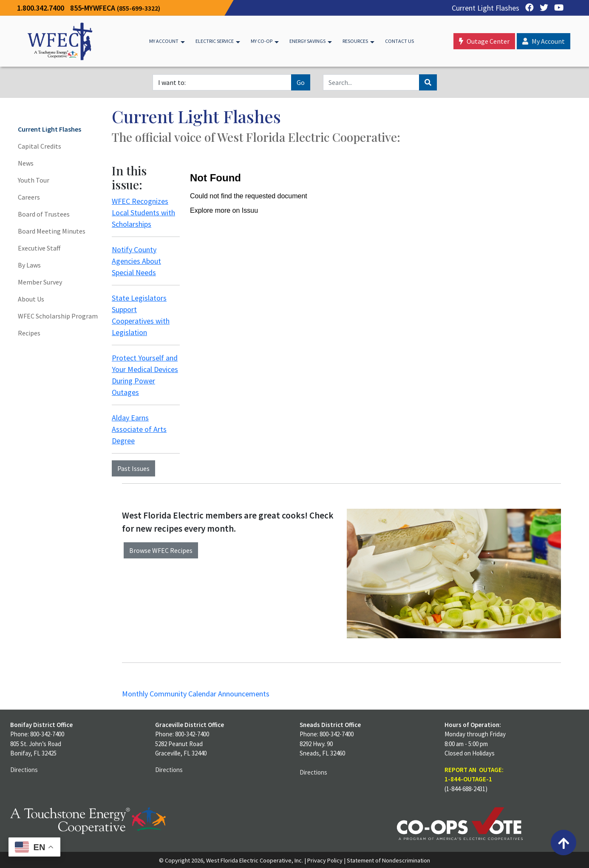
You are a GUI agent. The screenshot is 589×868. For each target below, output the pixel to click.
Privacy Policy (325, 860)
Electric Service (215, 41)
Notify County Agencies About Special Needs (136, 261)
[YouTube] (557, 8)
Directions (24, 770)
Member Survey (40, 282)
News (26, 163)
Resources (355, 41)
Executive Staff (39, 248)
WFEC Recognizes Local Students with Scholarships (143, 213)
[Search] (371, 82)
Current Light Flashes (486, 8)
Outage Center (484, 41)
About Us (31, 299)
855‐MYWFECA (115, 8)
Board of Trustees (44, 214)
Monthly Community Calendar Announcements (196, 694)
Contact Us (399, 41)
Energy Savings (307, 41)
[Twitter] (542, 8)
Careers (29, 197)
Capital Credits (40, 146)
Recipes (29, 333)
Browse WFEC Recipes (161, 550)
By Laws (29, 265)
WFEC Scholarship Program (58, 316)
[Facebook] (527, 8)
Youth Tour (34, 180)
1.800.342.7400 (41, 8)
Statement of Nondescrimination (388, 860)
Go (301, 82)
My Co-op (262, 41)
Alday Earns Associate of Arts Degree (139, 429)
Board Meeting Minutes (52, 231)
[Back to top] (564, 843)
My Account (164, 41)
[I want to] (222, 82)
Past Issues (133, 468)
